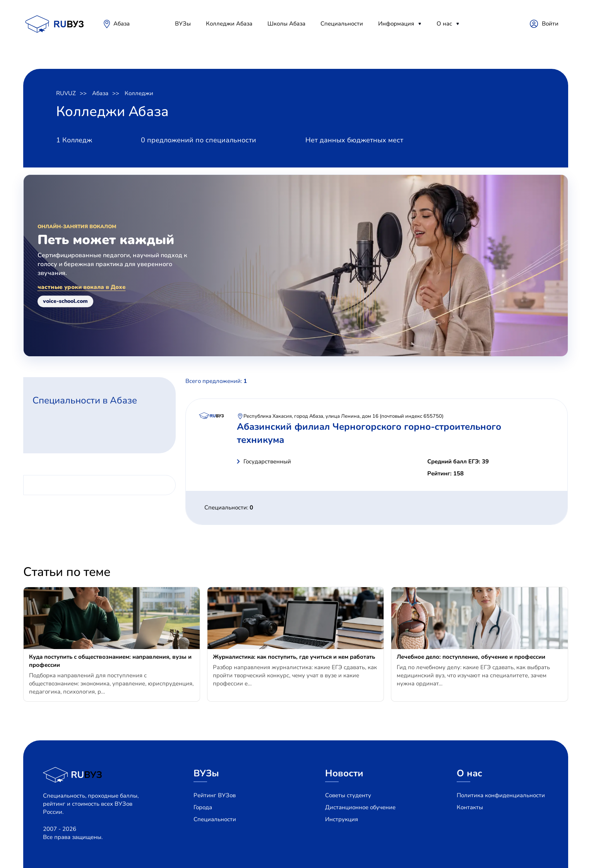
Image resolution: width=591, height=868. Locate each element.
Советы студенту (348, 795)
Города (203, 807)
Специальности (342, 24)
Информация (396, 24)
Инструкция (342, 819)
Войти (550, 24)
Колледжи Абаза (229, 24)
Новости (344, 773)
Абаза (122, 24)
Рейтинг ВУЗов (215, 795)
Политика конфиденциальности (501, 795)
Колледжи (139, 93)
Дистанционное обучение (360, 807)
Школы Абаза (286, 24)
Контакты (470, 807)
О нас (444, 24)
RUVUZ (66, 93)
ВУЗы (183, 24)
